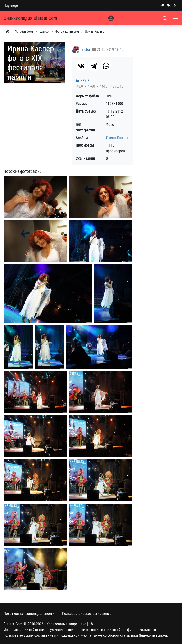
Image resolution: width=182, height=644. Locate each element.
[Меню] (176, 18)
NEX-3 (83, 81)
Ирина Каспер (117, 138)
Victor (86, 50)
